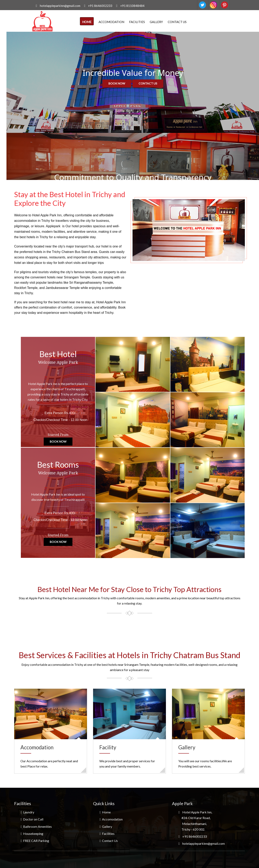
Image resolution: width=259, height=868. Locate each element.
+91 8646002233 (100, 6)
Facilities (137, 22)
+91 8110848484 (133, 6)
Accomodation (111, 22)
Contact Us (177, 22)
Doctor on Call (32, 819)
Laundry (27, 812)
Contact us (148, 83)
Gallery (156, 22)
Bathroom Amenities (36, 826)
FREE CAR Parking (35, 841)
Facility (108, 747)
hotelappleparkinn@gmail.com (59, 6)
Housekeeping (32, 834)
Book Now (58, 443)
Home (87, 22)
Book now (117, 83)
